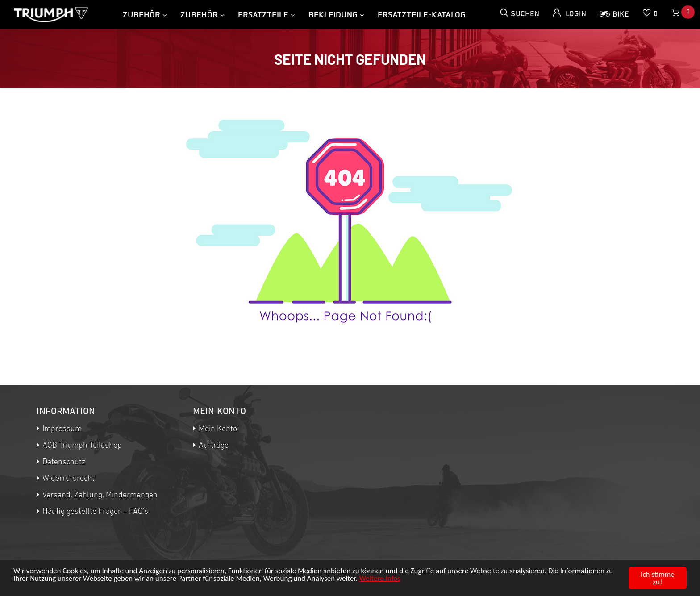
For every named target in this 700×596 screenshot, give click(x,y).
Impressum (61, 429)
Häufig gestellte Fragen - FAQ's (94, 512)
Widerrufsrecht (68, 479)
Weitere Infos (380, 578)
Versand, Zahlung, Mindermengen (99, 495)
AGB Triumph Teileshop (81, 446)
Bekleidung (333, 15)
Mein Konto (217, 429)
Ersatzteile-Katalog (422, 15)
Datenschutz (63, 462)
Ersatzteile (263, 15)
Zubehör (142, 15)
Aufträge (213, 446)
